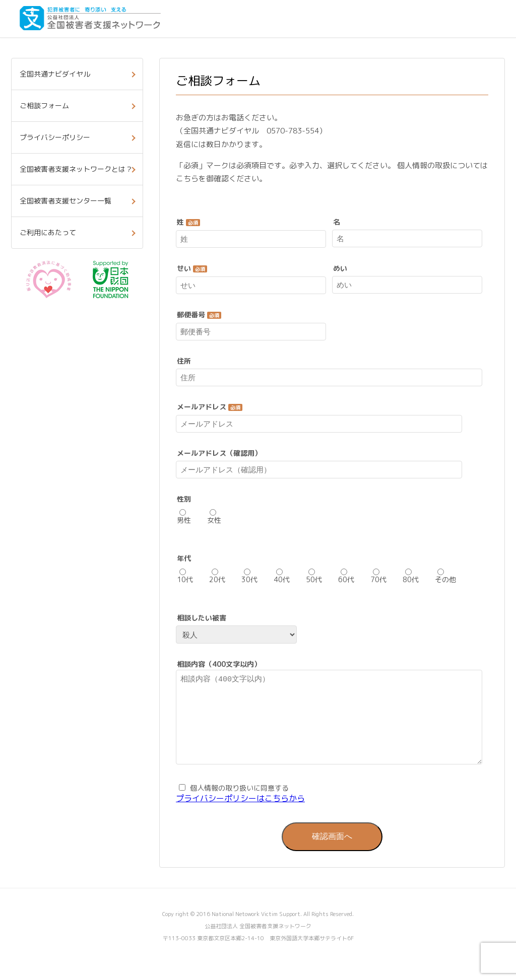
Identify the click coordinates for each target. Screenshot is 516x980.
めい (340, 268)
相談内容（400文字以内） (219, 664)
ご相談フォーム (44, 106)
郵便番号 (199, 315)
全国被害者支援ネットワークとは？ (76, 169)
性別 (184, 499)
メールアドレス (210, 407)
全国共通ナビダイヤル (55, 74)
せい (192, 268)
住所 (184, 361)
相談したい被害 (202, 618)
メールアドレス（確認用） (219, 453)
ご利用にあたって (48, 232)
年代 (184, 558)
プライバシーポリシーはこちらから (240, 813)
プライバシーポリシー (55, 137)
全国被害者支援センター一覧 (66, 201)
